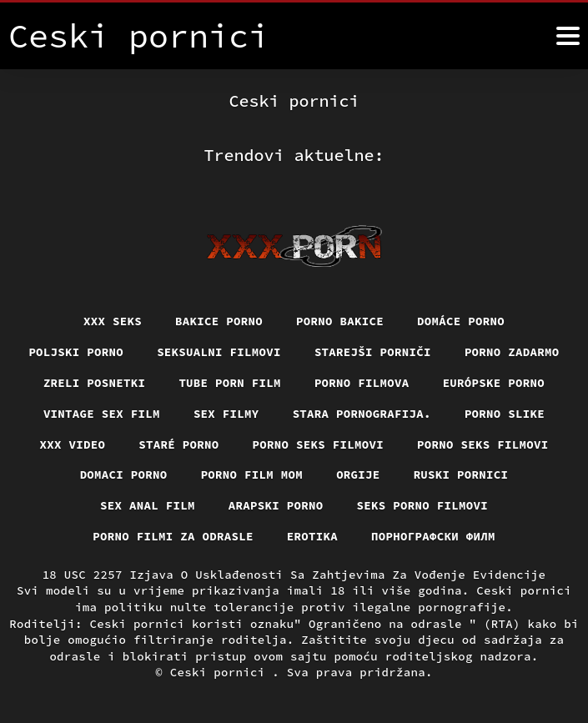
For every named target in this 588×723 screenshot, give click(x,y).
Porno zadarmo (512, 352)
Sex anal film (148, 505)
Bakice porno (219, 321)
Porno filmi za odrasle (173, 536)
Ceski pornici (221, 672)
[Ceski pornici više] (568, 36)
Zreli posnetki (95, 383)
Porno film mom (252, 474)
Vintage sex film (102, 414)
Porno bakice (340, 321)
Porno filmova (362, 383)
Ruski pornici (461, 474)
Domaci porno (124, 474)
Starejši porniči (373, 352)
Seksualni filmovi (219, 352)
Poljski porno (76, 352)
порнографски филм (433, 536)
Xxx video (73, 444)
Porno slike (505, 414)
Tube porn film (230, 383)
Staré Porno (178, 444)
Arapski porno (276, 505)
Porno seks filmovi (319, 444)
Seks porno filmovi (423, 505)
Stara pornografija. (362, 414)
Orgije (358, 474)
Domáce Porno (461, 321)
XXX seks (113, 321)
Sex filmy (226, 414)
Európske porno (494, 383)
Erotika (312, 536)
